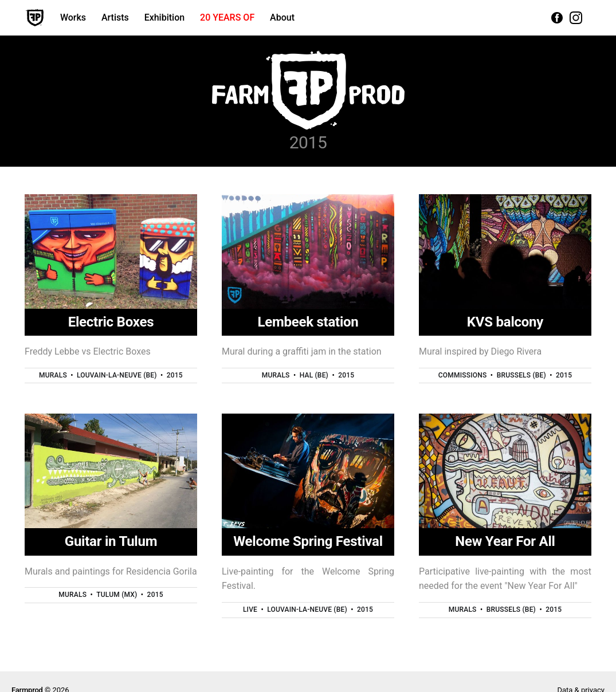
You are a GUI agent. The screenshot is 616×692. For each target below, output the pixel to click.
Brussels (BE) (521, 375)
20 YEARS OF (227, 17)
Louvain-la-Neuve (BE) (117, 375)
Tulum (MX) (117, 595)
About (282, 17)
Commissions (463, 375)
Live (250, 610)
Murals (53, 375)
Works (73, 17)
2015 (175, 375)
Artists (115, 17)
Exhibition (165, 17)
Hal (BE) (314, 375)
